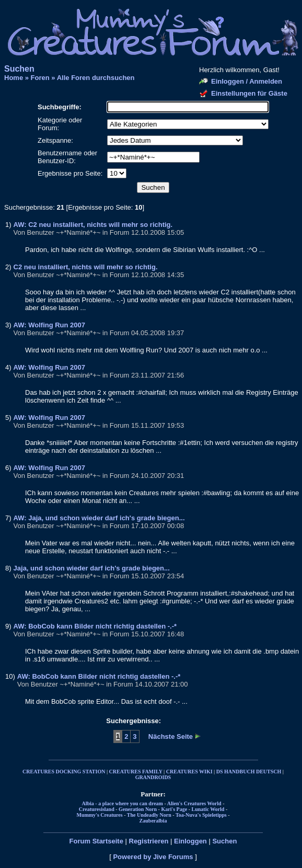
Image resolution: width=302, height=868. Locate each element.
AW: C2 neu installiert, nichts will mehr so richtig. (93, 225)
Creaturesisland (97, 809)
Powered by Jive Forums (153, 857)
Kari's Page (174, 809)
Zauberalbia (153, 821)
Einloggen (190, 841)
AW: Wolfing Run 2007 (49, 325)
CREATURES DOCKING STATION (64, 772)
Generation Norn (138, 809)
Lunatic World (208, 809)
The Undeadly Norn (149, 815)
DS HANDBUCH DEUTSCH (249, 772)
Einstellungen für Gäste (249, 93)
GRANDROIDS (153, 777)
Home (14, 78)
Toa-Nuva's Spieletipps (201, 815)
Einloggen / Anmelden (247, 81)
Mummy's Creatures (99, 815)
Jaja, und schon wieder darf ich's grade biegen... (92, 568)
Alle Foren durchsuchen (96, 78)
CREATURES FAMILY (136, 772)
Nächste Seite (171, 736)
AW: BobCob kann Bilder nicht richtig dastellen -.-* (95, 626)
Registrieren (149, 841)
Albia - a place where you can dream (123, 803)
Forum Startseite (96, 841)
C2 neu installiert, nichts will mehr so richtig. (86, 267)
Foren (40, 78)
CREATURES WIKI (189, 772)
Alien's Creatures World (194, 803)
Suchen (224, 841)
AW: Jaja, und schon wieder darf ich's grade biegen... (99, 518)
